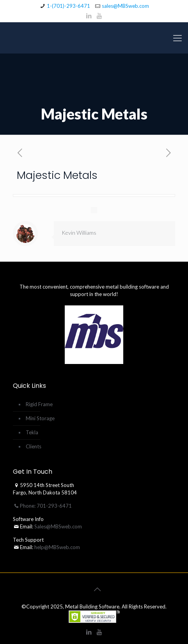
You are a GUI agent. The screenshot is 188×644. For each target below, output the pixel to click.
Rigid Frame (39, 404)
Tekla (32, 432)
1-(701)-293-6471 (68, 6)
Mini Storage (40, 418)
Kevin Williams (79, 233)
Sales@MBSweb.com (58, 526)
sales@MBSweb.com (125, 6)
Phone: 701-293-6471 (42, 506)
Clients (34, 446)
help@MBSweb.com (57, 547)
